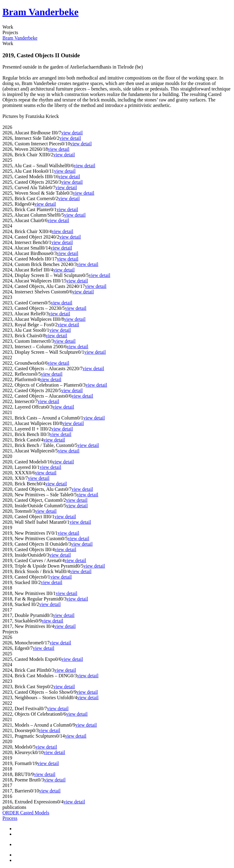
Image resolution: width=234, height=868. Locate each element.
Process (10, 818)
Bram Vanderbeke (41, 12)
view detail (72, 133)
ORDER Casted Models (26, 813)
